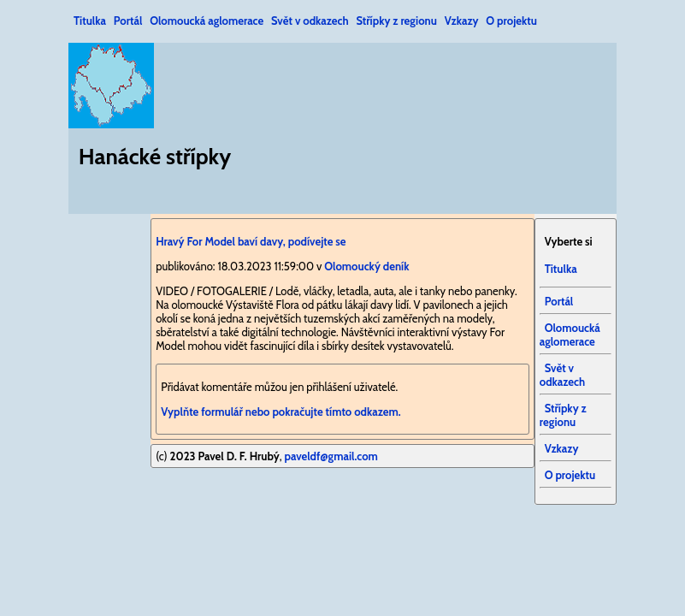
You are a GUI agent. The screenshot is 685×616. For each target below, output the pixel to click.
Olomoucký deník (366, 266)
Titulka (90, 21)
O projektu (511, 21)
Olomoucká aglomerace (207, 21)
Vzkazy (462, 21)
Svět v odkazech (310, 21)
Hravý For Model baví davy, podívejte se (251, 241)
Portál (128, 21)
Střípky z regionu (396, 21)
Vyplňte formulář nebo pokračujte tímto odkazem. (280, 412)
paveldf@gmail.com (331, 456)
